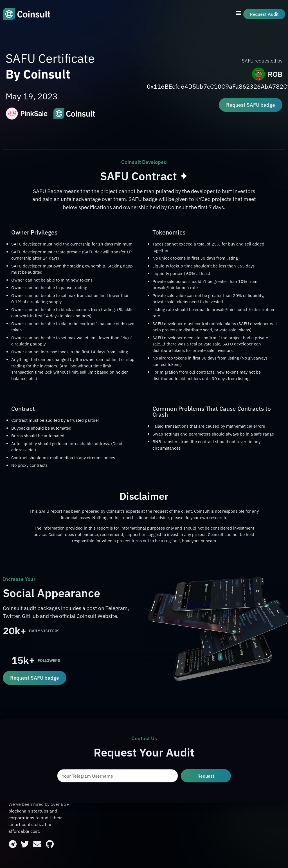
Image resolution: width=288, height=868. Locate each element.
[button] (239, 13)
